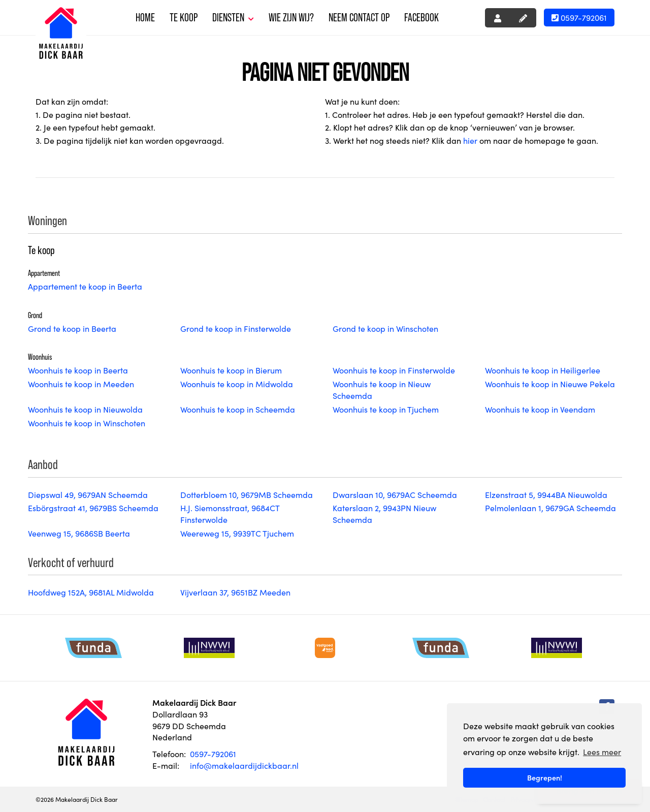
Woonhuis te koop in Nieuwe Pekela (550, 384)
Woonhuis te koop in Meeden (81, 384)
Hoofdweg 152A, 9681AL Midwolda (91, 592)
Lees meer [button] (602, 752)
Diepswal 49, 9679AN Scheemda (88, 494)
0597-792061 (579, 17)
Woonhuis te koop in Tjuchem (386, 409)
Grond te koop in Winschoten (385, 328)
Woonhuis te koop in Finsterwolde (394, 370)
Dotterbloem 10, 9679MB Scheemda (247, 494)
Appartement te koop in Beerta (85, 286)
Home (145, 18)
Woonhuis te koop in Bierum (231, 370)
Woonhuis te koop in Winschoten (87, 423)
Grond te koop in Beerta (72, 328)
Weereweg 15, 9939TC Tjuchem (237, 533)
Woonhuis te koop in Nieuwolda (85, 409)
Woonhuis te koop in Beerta (78, 370)
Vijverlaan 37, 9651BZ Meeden (235, 592)
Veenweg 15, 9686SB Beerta (79, 533)
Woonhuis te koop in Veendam (540, 409)
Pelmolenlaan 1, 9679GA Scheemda (550, 508)
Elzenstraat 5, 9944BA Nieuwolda (546, 494)
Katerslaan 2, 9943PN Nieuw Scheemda (384, 513)
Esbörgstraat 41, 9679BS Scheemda (93, 508)
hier (470, 140)
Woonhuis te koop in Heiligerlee (543, 370)
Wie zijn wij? (291, 18)
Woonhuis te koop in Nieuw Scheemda (382, 389)
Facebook (421, 18)
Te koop (184, 18)
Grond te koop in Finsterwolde (236, 328)
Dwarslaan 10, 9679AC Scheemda (395, 494)
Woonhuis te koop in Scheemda (238, 409)
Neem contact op (359, 18)
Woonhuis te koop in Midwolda (237, 384)
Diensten (233, 18)
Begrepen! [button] (545, 777)
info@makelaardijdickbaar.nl (244, 765)
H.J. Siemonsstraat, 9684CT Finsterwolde (230, 513)
